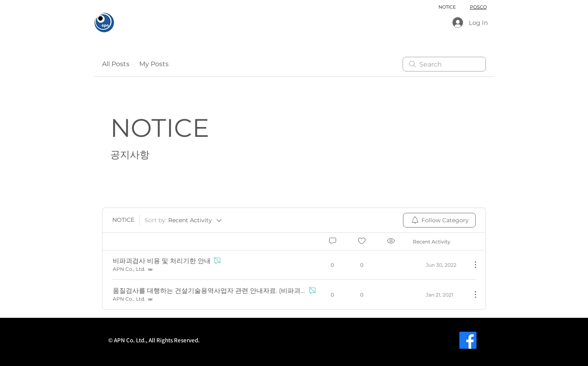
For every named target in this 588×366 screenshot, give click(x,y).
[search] (444, 64)
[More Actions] (471, 265)
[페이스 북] (468, 340)
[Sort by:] (184, 220)
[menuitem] (439, 220)
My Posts (154, 64)
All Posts (116, 64)
